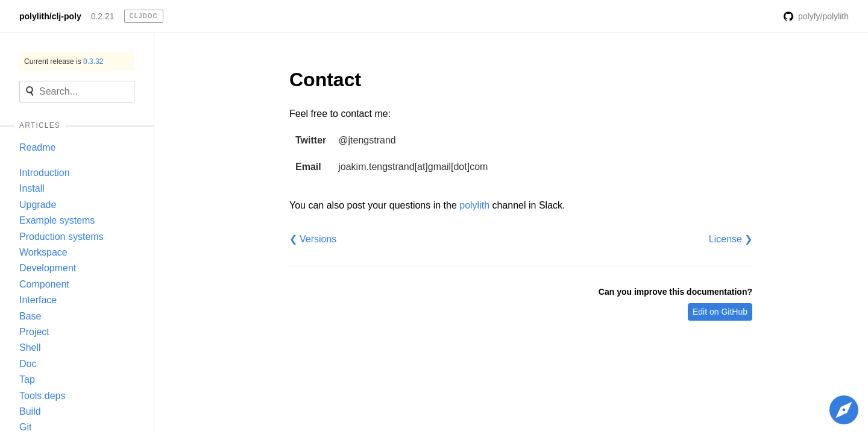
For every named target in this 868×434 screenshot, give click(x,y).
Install (32, 188)
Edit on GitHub (720, 312)
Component (44, 284)
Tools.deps (42, 396)
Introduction (45, 173)
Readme (37, 147)
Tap (27, 379)
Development (48, 268)
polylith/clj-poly (50, 16)
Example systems (57, 220)
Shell (30, 348)
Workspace (43, 252)
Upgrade (38, 205)
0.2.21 (103, 16)
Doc (28, 364)
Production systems (61, 237)
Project (34, 332)
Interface (38, 300)
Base (30, 316)
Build (30, 411)
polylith (474, 205)
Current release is (64, 61)
